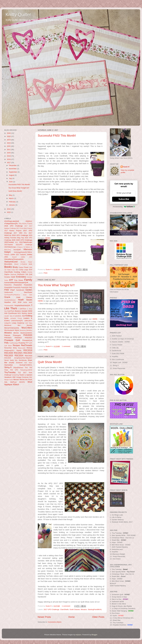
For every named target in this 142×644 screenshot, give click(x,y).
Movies (16, 333)
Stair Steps (28, 363)
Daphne (7, 274)
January (12, 205)
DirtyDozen (21, 274)
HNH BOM (17, 302)
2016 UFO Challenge (14, 226)
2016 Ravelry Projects (25, 224)
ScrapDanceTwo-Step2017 (23, 358)
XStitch (16, 384)
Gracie (7, 297)
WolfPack (13, 382)
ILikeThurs (11, 311)
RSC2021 (18, 353)
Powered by (124, 207)
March (11, 198)
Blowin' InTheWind (21, 264)
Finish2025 (17, 288)
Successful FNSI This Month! (57, 136)
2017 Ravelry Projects (13, 231)
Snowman (19, 363)
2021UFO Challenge (24, 245)
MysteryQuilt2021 (26, 333)
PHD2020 (28, 335)
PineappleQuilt (27, 340)
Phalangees (17, 335)
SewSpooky (23, 360)
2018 (9, 159)
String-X (8, 367)
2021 (9, 150)
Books (8, 267)
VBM (14, 377)
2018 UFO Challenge (20, 235)
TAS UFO (14, 370)
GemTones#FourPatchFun (12, 295)
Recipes (16, 345)
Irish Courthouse (11, 313)
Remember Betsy (11, 348)
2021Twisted (9, 245)
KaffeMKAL (18, 316)
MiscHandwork (9, 330)
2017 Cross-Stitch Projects (24, 228)
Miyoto (17, 330)
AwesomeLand (11, 262)
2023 (9, 143)
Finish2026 (25, 288)
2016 (9, 209)
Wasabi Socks (9, 380)
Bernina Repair (26, 262)
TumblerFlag (15, 375)
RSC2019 (28, 350)
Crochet (30, 272)
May (11, 195)
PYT (27, 343)
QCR (31, 343)
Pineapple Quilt (12, 340)
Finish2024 (8, 287)
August (12, 175)
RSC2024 (19, 355)
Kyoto (6, 318)
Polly (6, 343)
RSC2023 (9, 355)
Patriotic (7, 335)
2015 (9, 212)
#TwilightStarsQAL (11, 224)
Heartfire (8, 302)
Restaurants (22, 348)
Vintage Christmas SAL (24, 377)
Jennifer (7, 316)
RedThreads (27, 345)
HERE (47, 238)
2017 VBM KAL (20, 233)
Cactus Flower (24, 267)
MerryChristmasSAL (12, 328)
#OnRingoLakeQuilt (12, 221)
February (12, 202)
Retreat (29, 348)
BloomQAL (8, 264)
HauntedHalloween (10, 300)
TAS (26, 368)
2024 (9, 140)
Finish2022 (18, 285)
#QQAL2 (29, 221)
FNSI (46, 273)
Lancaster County (16, 318)
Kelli (23, 316)
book (30, 264)
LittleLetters (28, 321)
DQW (13, 277)
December (13, 165)
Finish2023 (28, 285)
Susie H (126, 167)
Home (71, 617)
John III (12, 316)
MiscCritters (27, 328)
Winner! (16, 380)
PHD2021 (8, 338)
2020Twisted (9, 242)
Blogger (94, 635)
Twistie (22, 375)
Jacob (30, 313)
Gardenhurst (9, 292)
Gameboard (20, 290)
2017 (9, 163)
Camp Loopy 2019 (26, 270)
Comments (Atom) (55, 622)
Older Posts (98, 617)
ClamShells (64, 609)
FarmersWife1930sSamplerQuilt (16, 283)
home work (28, 302)
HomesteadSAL (9, 306)
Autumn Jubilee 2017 (12, 255)
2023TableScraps (10, 247)
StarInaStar (9, 365)
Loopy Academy (18, 323)
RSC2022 (28, 353)
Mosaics (84, 609)
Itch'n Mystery (22, 313)
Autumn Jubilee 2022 (22, 257)
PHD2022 (18, 338)
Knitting (29, 316)
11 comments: (67, 270)
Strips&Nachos (18, 368)
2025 (9, 136)
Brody (15, 267)
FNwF (13, 290)
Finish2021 (8, 285)
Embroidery (21, 277)
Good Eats (28, 295)
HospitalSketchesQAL (22, 305)
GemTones (28, 292)
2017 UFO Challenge (51, 609)
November (13, 169)
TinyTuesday (10, 372)
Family (28, 280)
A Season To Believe (23, 247)
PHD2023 (28, 338)
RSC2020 (9, 353)
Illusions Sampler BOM (23, 311)
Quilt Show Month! (50, 362)
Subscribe (124, 199)
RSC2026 (8, 358)
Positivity (22, 343)
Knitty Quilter (18, 15)
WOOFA (22, 382)
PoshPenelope (14, 343)
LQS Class (29, 323)
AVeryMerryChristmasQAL (14, 259)
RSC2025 (28, 356)
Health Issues (25, 300)
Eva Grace (19, 280)
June (11, 182)
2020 (9, 153)
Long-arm (8, 323)
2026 (9, 133)
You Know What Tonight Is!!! (56, 285)
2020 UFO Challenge (24, 240)
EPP (11, 280)
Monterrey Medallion (26, 330)
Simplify (12, 363)
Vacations (8, 377)
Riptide (19, 351)
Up (25, 375)
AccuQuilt (17, 250)
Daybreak (13, 274)
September (13, 172)
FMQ (30, 288)
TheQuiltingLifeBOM (26, 370)
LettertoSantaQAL (17, 321)
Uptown (29, 375)
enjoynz (78, 635)
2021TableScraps (26, 242)
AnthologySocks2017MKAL (23, 252)
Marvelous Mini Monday (18, 325)
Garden (29, 290)
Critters (24, 272)
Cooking (17, 272)
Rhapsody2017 (9, 351)
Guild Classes (75, 609)
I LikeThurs (22, 309)
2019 (9, 156)
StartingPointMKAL (95, 609)
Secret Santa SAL (11, 360)
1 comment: (66, 346)
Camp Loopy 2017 (13, 270)
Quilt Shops (8, 346)
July (11, 178)
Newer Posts (44, 617)
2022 (9, 146)
